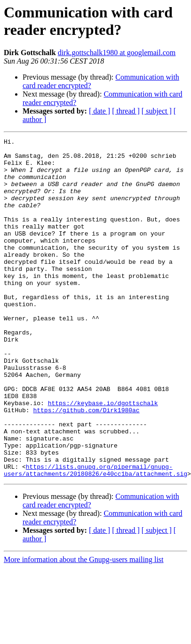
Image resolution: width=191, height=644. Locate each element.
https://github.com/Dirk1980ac (86, 465)
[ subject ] (157, 111)
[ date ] (99, 111)
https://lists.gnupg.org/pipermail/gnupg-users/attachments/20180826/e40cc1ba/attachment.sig (95, 537)
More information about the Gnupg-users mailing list (84, 627)
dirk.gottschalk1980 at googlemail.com (117, 53)
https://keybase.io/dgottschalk (103, 457)
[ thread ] (126, 111)
